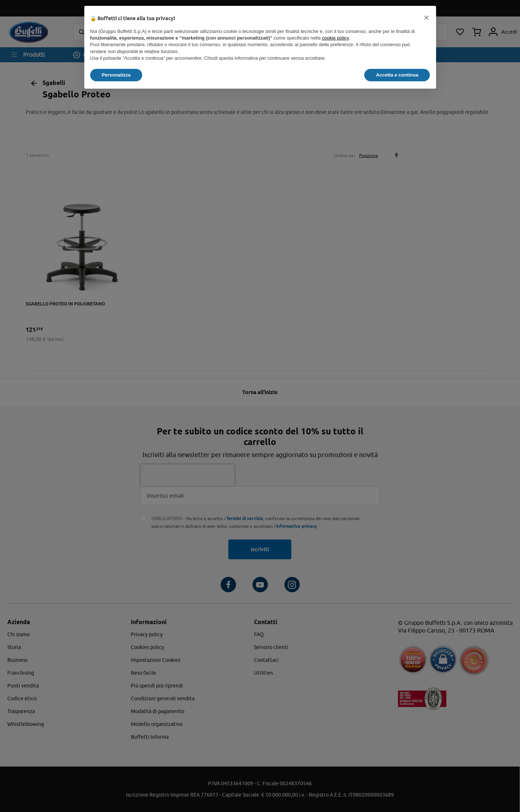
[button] (427, 18)
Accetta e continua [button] (397, 75)
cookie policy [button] (335, 38)
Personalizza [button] (116, 75)
